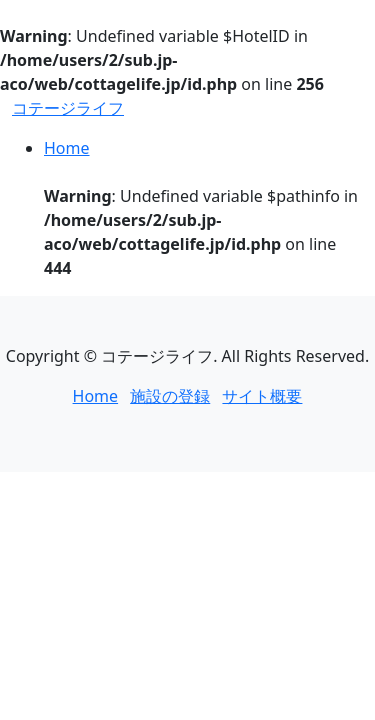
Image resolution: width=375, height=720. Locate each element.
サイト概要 (262, 396)
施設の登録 (170, 396)
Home (67, 148)
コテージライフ (68, 108)
